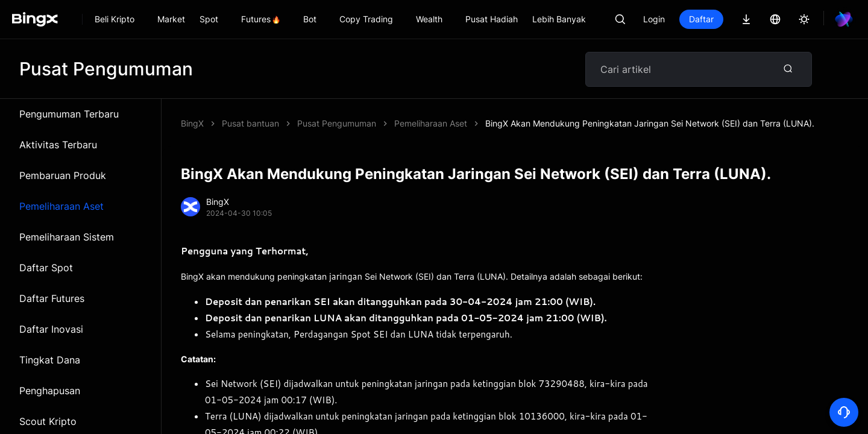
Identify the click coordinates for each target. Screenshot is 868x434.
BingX (192, 123)
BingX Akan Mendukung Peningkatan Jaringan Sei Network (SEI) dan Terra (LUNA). (650, 123)
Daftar (701, 19)
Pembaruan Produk (63, 175)
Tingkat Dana (50, 360)
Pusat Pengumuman (337, 123)
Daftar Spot (46, 268)
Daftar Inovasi (51, 329)
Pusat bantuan (250, 123)
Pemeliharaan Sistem (67, 237)
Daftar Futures (52, 298)
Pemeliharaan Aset (61, 206)
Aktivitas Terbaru (58, 145)
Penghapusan (50, 391)
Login (654, 19)
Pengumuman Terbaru (69, 114)
